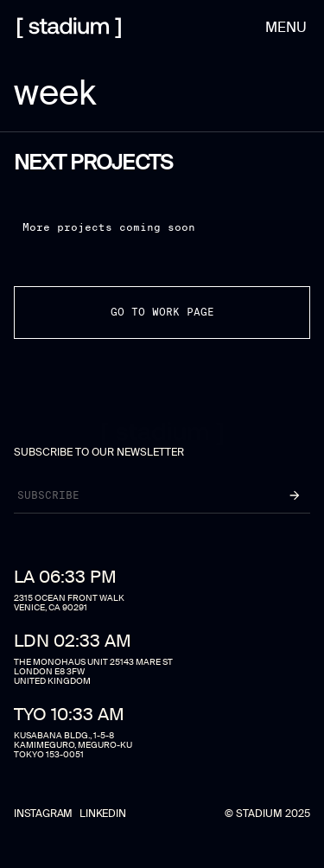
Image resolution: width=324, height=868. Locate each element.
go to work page (162, 312)
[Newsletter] (138, 495)
